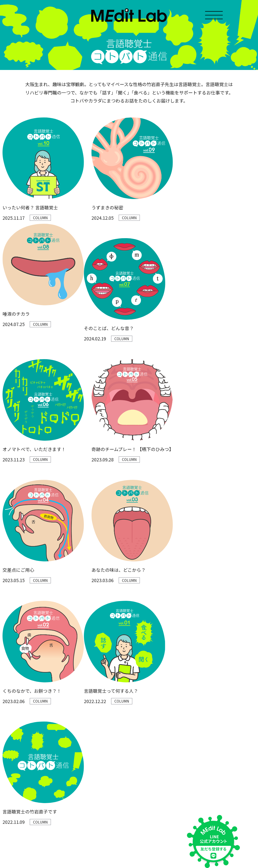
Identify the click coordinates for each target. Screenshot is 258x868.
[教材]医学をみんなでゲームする (73, 828)
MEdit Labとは (14, 731)
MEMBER (10, 739)
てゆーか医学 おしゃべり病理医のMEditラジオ (84, 722)
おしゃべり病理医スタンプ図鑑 (71, 758)
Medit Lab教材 (14, 748)
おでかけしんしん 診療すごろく (72, 766)
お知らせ (10, 722)
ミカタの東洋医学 (61, 793)
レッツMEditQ (58, 740)
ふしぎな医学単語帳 (62, 784)
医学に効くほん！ (61, 775)
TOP (6, 713)
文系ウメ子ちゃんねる (64, 749)
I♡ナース (54, 811)
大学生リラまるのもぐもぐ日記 (71, 731)
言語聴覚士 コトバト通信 (66, 802)
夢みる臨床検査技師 (62, 819)
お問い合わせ (13, 756)
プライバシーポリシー (18, 831)
